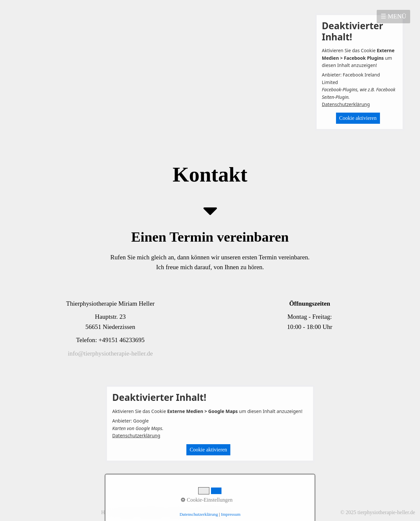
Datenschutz (152, 512)
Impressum (180, 512)
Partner (227, 512)
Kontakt (126, 512)
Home (107, 512)
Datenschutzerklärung (346, 104)
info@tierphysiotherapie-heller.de (110, 353)
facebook (206, 512)
